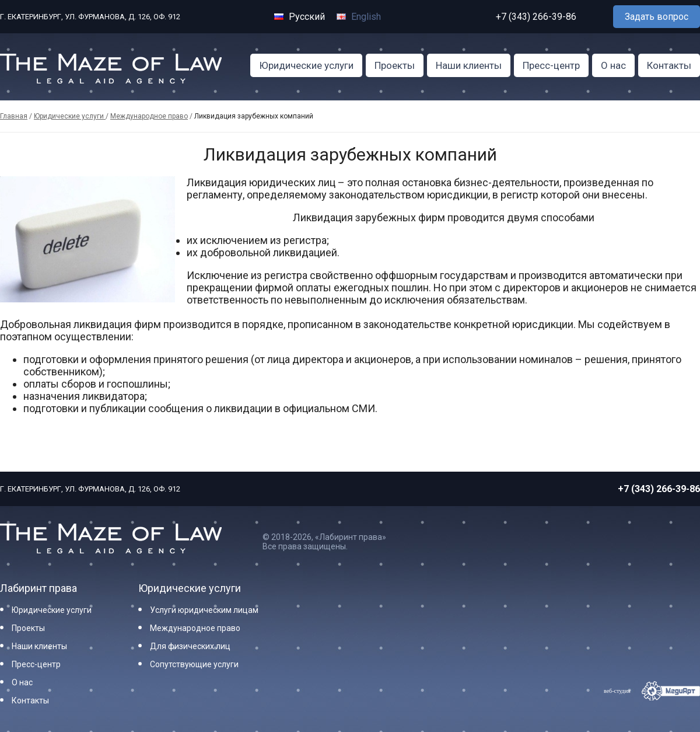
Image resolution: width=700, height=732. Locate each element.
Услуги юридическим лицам (204, 610)
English (359, 17)
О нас (613, 65)
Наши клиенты (469, 65)
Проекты (395, 65)
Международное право (149, 116)
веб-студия (617, 691)
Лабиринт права (38, 588)
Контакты (669, 65)
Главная (14, 116)
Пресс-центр (551, 65)
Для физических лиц (190, 646)
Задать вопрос (657, 17)
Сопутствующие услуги (194, 664)
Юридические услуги (306, 65)
